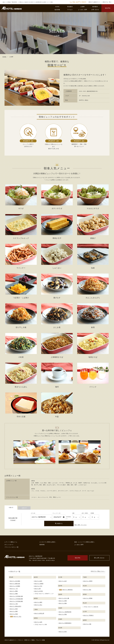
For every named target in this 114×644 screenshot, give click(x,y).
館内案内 (95, 7)
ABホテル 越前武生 (67, 590)
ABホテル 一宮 (14, 589)
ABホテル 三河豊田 (15, 586)
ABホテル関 (37, 589)
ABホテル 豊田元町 (15, 584)
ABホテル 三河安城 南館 (16, 601)
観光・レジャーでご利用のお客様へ (85, 542)
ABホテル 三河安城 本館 (16, 596)
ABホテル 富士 (38, 605)
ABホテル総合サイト (11, 640)
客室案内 (70, 7)
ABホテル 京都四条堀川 (65, 623)
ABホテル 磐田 (38, 602)
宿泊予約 (108, 8)
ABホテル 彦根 (63, 601)
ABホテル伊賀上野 (39, 613)
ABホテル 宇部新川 (88, 615)
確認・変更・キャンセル (80, 525)
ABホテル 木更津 (88, 581)
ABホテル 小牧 (14, 604)
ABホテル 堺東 (63, 614)
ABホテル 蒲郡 (14, 611)
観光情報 (57, 10)
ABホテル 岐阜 (38, 581)
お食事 (83, 7)
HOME (57, 7)
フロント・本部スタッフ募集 (26, 640)
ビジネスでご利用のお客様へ (48, 542)
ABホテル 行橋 (87, 624)
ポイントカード (9, 545)
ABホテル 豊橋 (14, 591)
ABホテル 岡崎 (14, 594)
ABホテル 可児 (38, 586)
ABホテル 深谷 (87, 590)
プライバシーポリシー (11, 547)
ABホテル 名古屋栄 (15, 581)
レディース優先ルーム (11, 542)
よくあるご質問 (83, 10)
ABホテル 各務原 (39, 584)
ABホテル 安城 (14, 614)
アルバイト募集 (41, 640)
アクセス (70, 10)
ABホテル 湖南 (63, 603)
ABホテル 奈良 (63, 632)
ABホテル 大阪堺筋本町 (65, 612)
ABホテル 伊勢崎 (88, 598)
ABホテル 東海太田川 (15, 606)
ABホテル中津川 (39, 591)
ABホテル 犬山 (17, 617)
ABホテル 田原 (14, 609)
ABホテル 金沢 (63, 581)
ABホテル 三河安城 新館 (16, 599)
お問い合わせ (95, 10)
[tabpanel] (32, 88)
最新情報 (42, 545)
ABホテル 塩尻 (38, 622)
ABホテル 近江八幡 (64, 598)
